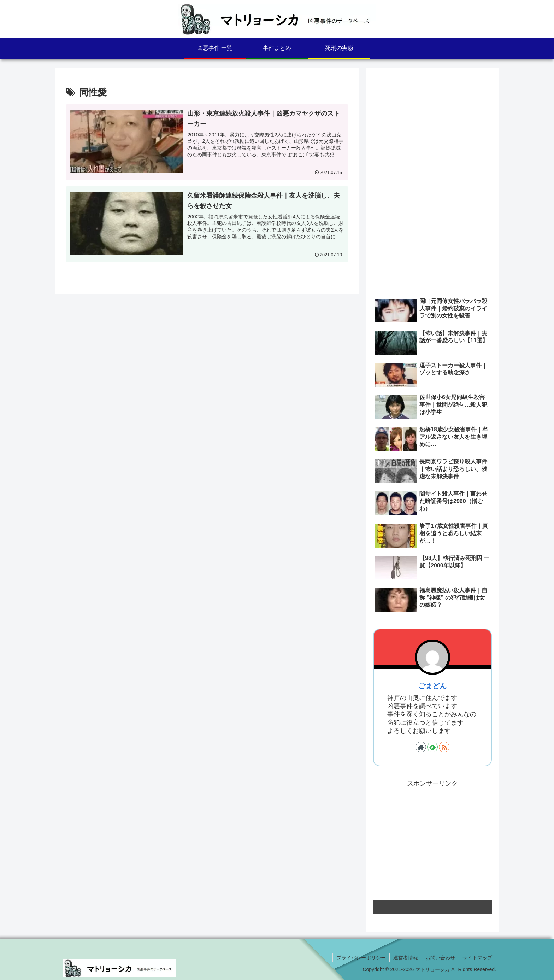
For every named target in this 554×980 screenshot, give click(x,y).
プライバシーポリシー (361, 958)
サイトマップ (477, 958)
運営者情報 (406, 958)
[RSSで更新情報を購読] (444, 747)
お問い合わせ (440, 958)
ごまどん (432, 686)
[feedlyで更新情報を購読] (432, 747)
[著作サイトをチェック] (421, 747)
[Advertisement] (432, 124)
